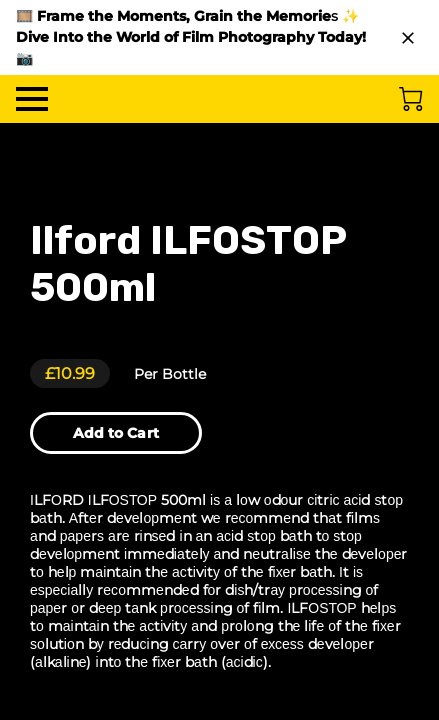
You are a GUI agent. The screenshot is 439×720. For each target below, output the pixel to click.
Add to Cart (116, 433)
